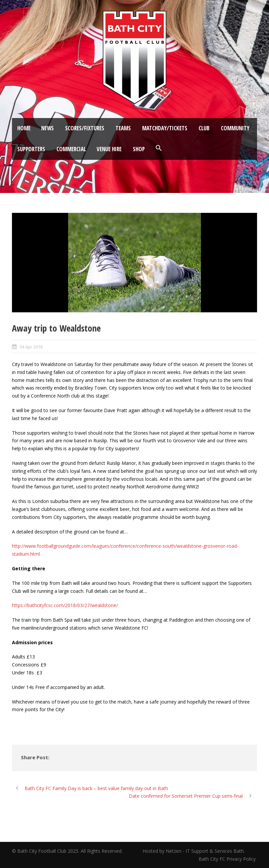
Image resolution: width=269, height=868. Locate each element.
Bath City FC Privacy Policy (228, 859)
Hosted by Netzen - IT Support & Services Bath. (194, 851)
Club (204, 128)
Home (24, 128)
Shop (139, 149)
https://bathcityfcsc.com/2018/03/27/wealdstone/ (65, 605)
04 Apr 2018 (31, 347)
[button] (159, 148)
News (47, 128)
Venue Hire (109, 149)
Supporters (31, 149)
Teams (123, 128)
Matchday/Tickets (165, 128)
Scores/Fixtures (85, 128)
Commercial (71, 149)
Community (235, 128)
